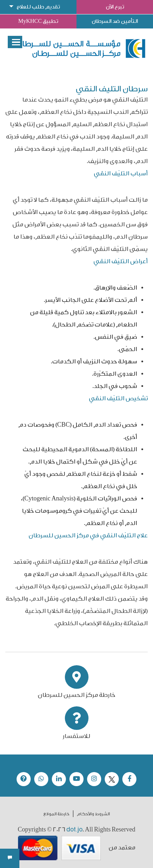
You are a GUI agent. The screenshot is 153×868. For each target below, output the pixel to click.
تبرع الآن (115, 7)
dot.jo (74, 829)
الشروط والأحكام (93, 814)
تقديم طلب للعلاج (38, 7)
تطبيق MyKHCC (38, 21)
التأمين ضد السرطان (115, 21)
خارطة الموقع (56, 814)
